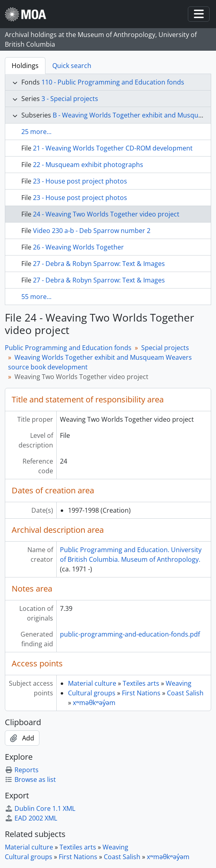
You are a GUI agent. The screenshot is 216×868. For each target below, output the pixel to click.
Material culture (92, 683)
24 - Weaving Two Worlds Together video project (106, 214)
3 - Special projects (70, 99)
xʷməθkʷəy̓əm (94, 703)
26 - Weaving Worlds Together (78, 247)
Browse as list (30, 779)
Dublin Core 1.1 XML (40, 808)
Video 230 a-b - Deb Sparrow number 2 (92, 231)
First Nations (141, 693)
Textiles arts (141, 683)
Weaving (179, 683)
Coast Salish (185, 693)
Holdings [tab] (25, 66)
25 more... (36, 132)
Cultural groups (92, 693)
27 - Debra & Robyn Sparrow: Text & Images (99, 264)
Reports (22, 770)
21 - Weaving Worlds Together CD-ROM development (113, 148)
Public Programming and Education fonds (68, 348)
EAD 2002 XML (31, 818)
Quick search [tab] (72, 66)
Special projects (165, 348)
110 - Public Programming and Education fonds (113, 82)
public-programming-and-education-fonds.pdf (130, 634)
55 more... (36, 297)
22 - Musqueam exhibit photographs (88, 165)
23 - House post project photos (80, 181)
